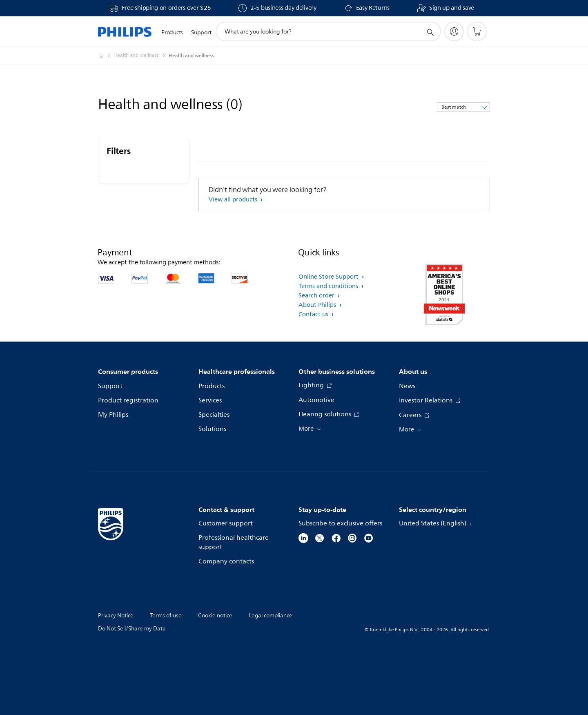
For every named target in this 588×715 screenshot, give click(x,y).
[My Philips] (454, 31)
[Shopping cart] (477, 31)
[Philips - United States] (106, 56)
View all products (234, 200)
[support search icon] (430, 32)
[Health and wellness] (141, 56)
